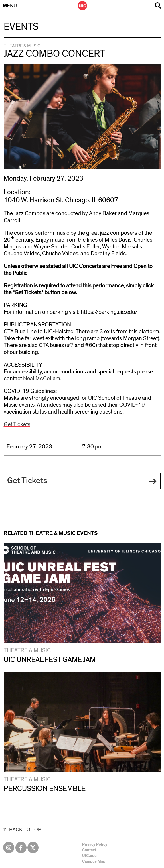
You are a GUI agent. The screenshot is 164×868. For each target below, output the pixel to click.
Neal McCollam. (42, 379)
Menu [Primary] (10, 6)
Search (158, 6)
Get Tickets (17, 424)
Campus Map (94, 861)
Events (21, 27)
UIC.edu (89, 856)
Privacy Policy (95, 845)
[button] (82, 481)
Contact (89, 850)
